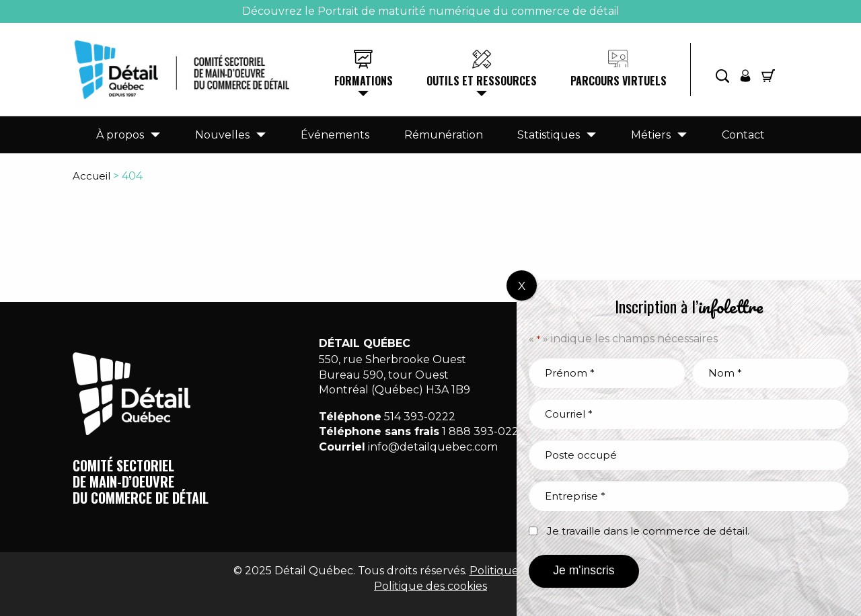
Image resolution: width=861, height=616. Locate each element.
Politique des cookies (430, 586)
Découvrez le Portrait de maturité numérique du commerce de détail (431, 11)
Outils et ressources (482, 81)
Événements (335, 135)
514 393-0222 (420, 417)
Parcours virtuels (619, 81)
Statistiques (549, 135)
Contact (743, 135)
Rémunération (444, 135)
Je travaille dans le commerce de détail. (648, 531)
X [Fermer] (522, 286)
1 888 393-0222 (484, 431)
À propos (120, 135)
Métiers (651, 135)
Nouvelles (222, 135)
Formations (364, 81)
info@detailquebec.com (433, 447)
